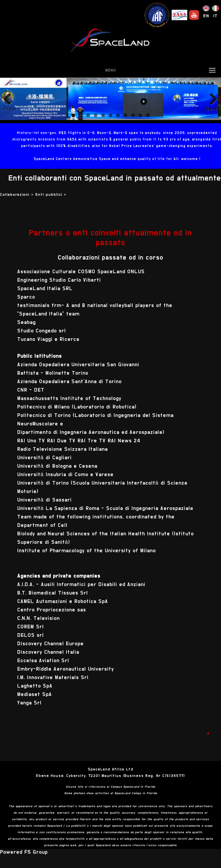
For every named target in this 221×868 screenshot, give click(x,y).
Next (212, 109)
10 (140, 115)
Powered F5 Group (24, 852)
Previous (10, 109)
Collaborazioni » (18, 194)
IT (215, 16)
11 (148, 115)
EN (206, 16)
